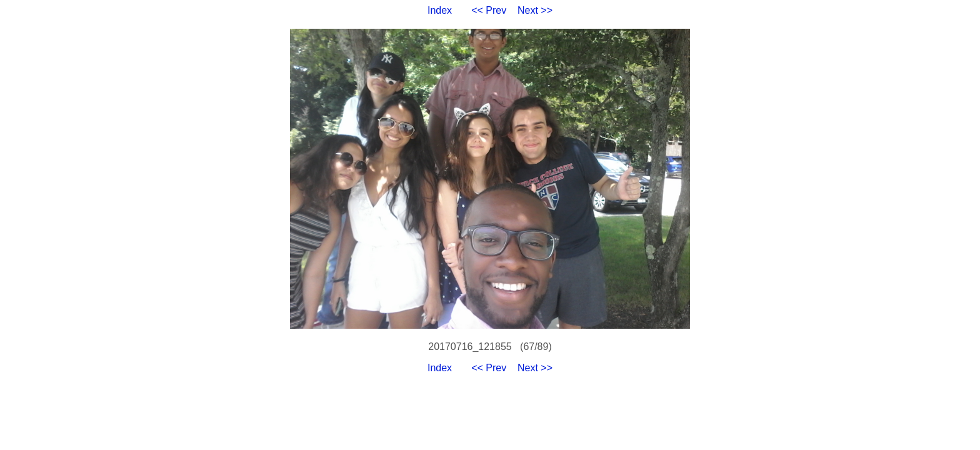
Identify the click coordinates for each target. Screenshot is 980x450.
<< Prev (489, 10)
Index (440, 10)
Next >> (535, 10)
